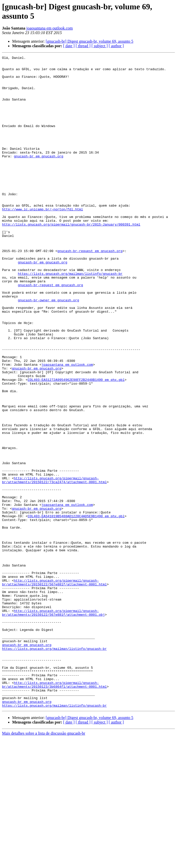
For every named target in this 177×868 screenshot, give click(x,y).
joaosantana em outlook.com (50, 28)
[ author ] (116, 46)
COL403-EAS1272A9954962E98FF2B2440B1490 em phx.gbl (76, 445)
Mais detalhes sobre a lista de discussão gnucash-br (44, 864)
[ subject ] (100, 46)
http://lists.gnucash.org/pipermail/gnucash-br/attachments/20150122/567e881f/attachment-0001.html (54, 688)
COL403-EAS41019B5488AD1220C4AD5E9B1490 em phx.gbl (76, 608)
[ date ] (69, 46)
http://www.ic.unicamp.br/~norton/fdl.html (43, 240)
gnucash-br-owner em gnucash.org (48, 349)
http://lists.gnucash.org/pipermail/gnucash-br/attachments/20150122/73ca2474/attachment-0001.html (54, 565)
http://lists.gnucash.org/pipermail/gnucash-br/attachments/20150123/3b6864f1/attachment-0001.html (54, 811)
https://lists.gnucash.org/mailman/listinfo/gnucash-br (70, 317)
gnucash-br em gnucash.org (39, 177)
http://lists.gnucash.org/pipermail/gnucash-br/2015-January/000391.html (71, 258)
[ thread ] (83, 46)
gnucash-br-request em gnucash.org (90, 290)
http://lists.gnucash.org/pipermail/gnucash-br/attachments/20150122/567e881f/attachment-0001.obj (53, 724)
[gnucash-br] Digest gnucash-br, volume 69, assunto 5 (89, 41)
